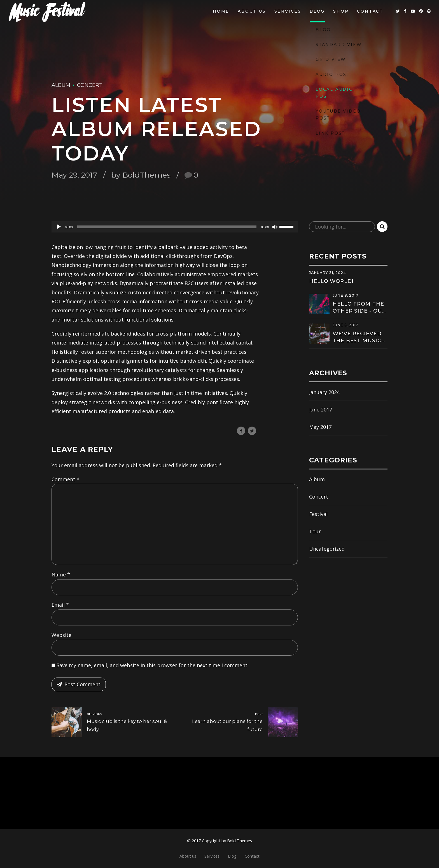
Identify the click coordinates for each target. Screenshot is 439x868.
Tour (315, 531)
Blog (317, 11)
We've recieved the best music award (357, 337)
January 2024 (324, 392)
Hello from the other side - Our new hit (359, 308)
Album (61, 85)
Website (61, 635)
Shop (341, 11)
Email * (60, 605)
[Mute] (275, 227)
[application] (175, 227)
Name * (61, 574)
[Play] (59, 227)
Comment (66, 479)
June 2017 (321, 409)
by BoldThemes (141, 175)
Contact (370, 11)
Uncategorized (327, 549)
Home (221, 11)
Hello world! (331, 281)
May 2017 (320, 427)
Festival (318, 514)
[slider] (167, 227)
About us (252, 11)
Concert (90, 85)
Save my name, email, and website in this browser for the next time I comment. (153, 665)
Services (288, 11)
